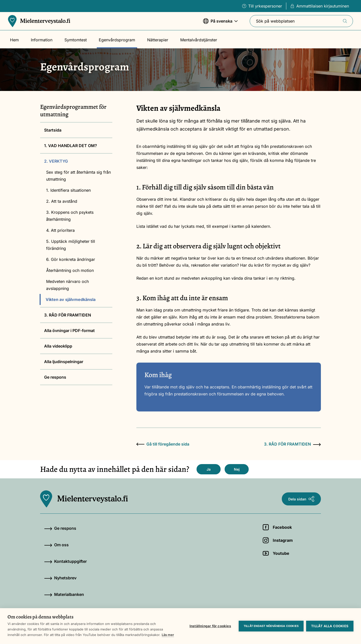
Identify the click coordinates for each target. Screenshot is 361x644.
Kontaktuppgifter (65, 561)
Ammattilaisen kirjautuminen (320, 6)
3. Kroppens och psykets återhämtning (70, 216)
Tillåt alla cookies (330, 626)
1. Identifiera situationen (68, 190)
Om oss (56, 545)
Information (42, 40)
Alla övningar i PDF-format (69, 331)
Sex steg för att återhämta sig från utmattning (78, 176)
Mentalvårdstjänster (199, 40)
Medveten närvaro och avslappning (67, 285)
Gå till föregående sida (163, 444)
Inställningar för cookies (210, 626)
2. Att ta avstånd (62, 201)
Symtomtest (76, 40)
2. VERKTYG (56, 161)
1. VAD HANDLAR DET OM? (71, 146)
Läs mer (168, 635)
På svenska (220, 23)
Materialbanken (64, 594)
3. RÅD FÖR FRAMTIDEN (68, 315)
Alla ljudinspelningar (64, 362)
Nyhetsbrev (60, 578)
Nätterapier (158, 40)
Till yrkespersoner (262, 6)
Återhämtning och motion (70, 270)
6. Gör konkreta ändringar (71, 259)
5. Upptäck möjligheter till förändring (71, 245)
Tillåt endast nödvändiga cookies (271, 626)
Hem (14, 40)
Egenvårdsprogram (117, 40)
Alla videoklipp (58, 346)
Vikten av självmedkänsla (71, 299)
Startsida (53, 130)
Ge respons (55, 377)
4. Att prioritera (60, 230)
